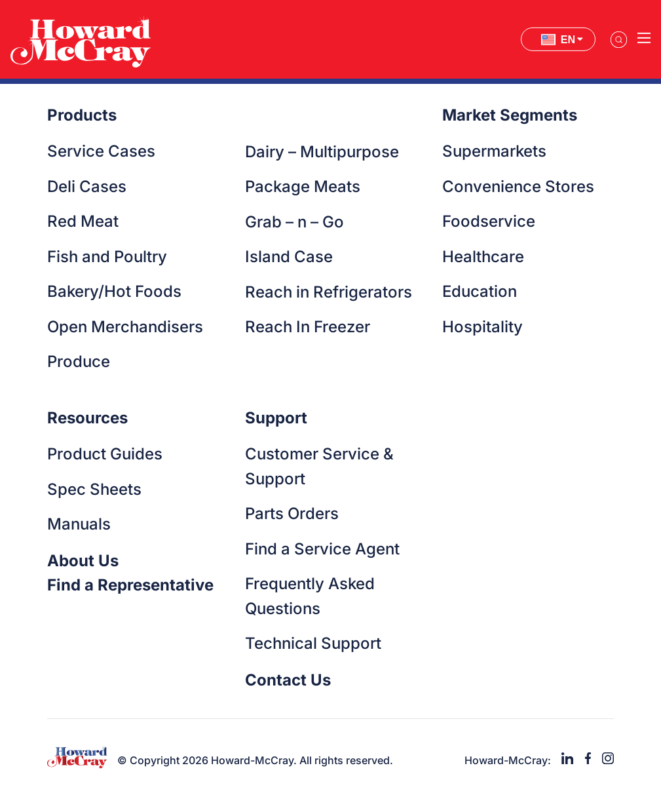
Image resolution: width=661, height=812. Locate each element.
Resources (87, 418)
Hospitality (482, 327)
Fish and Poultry (107, 257)
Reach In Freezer (308, 327)
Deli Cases (87, 186)
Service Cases (101, 151)
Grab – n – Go (294, 222)
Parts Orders (292, 513)
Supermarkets (494, 151)
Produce (79, 361)
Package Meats (303, 186)
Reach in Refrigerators (329, 292)
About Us (83, 561)
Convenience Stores (518, 186)
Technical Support (313, 643)
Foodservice (489, 221)
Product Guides (105, 454)
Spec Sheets (94, 489)
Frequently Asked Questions (310, 596)
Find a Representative (130, 585)
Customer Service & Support (319, 466)
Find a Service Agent (322, 549)
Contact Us (288, 680)
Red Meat (83, 221)
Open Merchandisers (125, 327)
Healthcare (483, 257)
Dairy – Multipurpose (322, 152)
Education (480, 291)
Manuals (79, 524)
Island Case (289, 257)
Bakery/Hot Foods (114, 291)
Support (276, 418)
